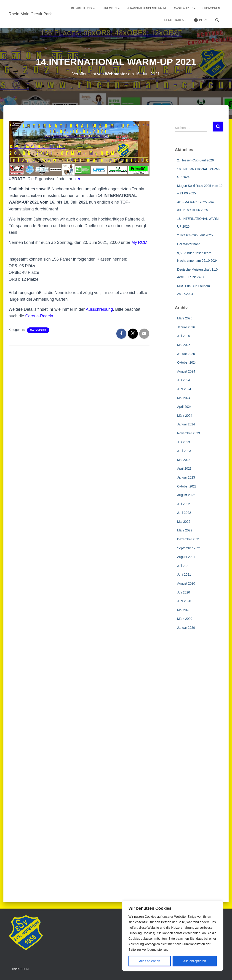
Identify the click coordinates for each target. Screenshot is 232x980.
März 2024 (185, 416)
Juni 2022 (184, 513)
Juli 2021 (184, 566)
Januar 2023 (186, 477)
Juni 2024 (184, 389)
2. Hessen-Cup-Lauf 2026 (195, 160)
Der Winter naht (188, 244)
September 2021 (189, 548)
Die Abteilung (83, 8)
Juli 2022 (184, 504)
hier (77, 179)
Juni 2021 (184, 574)
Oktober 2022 (187, 486)
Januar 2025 (186, 354)
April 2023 (184, 468)
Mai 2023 (184, 460)
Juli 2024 (184, 380)
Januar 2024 (186, 424)
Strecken (111, 8)
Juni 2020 (184, 601)
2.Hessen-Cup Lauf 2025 (195, 235)
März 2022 (185, 530)
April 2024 (184, 407)
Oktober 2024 (187, 362)
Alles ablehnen (150, 961)
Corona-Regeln (39, 316)
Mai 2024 (184, 398)
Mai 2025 (184, 345)
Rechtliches (176, 20)
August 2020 (186, 583)
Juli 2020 (184, 592)
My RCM (139, 242)
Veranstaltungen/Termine (147, 8)
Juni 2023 (184, 451)
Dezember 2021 (189, 539)
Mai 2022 (184, 522)
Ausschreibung (99, 309)
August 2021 (186, 557)
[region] (173, 936)
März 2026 (185, 318)
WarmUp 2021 (38, 330)
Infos (201, 20)
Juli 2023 (184, 442)
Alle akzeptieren (195, 961)
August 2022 (186, 495)
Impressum (20, 969)
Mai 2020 (184, 610)
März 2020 (185, 619)
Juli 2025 (184, 336)
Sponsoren (211, 8)
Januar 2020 (186, 628)
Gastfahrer (185, 8)
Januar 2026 (186, 327)
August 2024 (186, 371)
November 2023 (189, 433)
